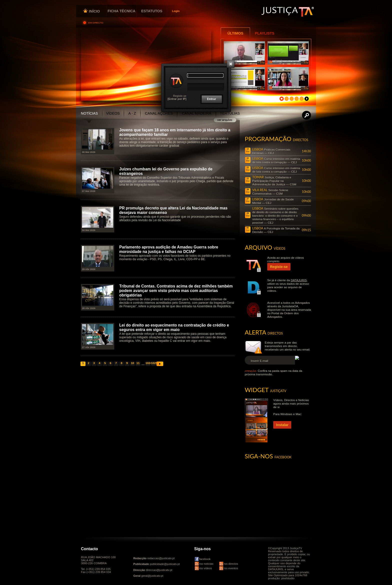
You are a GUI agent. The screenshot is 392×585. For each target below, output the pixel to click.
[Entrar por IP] (177, 99)
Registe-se (180, 96)
